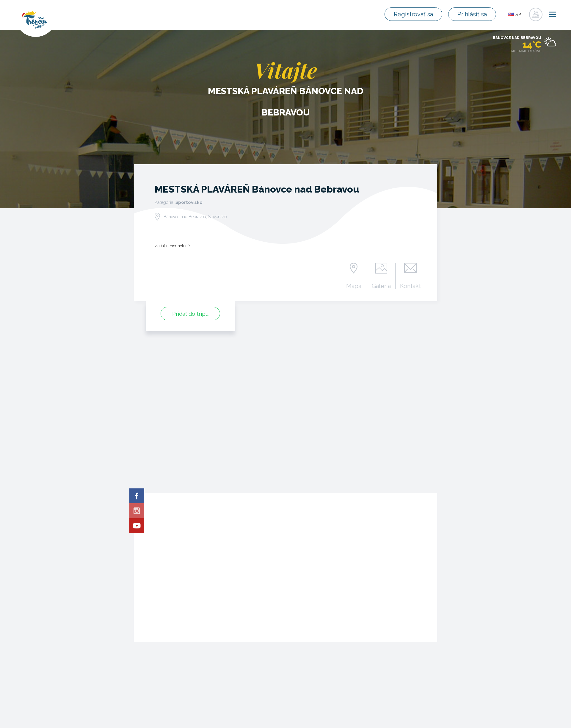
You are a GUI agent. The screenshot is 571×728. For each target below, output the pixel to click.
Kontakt (410, 286)
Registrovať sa (415, 14)
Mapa (354, 286)
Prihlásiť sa (473, 14)
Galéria (382, 286)
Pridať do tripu (190, 314)
